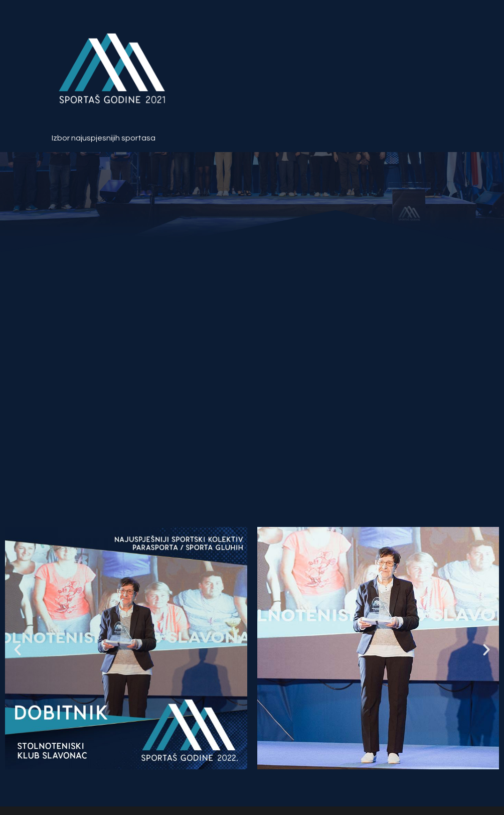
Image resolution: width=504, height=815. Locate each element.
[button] (18, 650)
